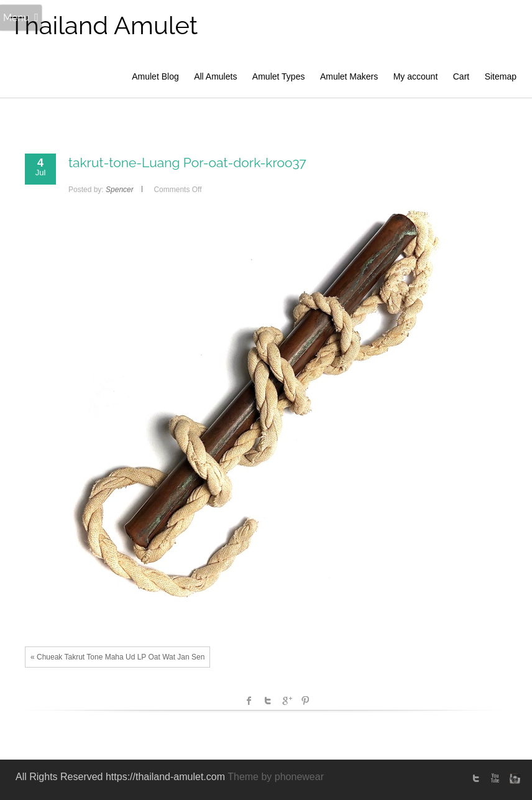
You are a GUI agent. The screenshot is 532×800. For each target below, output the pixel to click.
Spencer (120, 190)
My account (416, 76)
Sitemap (501, 76)
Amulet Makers (349, 76)
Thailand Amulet (103, 25)
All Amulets (215, 76)
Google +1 (287, 701)
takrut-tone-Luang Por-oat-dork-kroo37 (187, 163)
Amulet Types (279, 76)
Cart (461, 76)
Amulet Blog (155, 76)
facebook (249, 701)
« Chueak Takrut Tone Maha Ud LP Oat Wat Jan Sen (117, 657)
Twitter (268, 701)
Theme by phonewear (276, 777)
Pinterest (305, 701)
